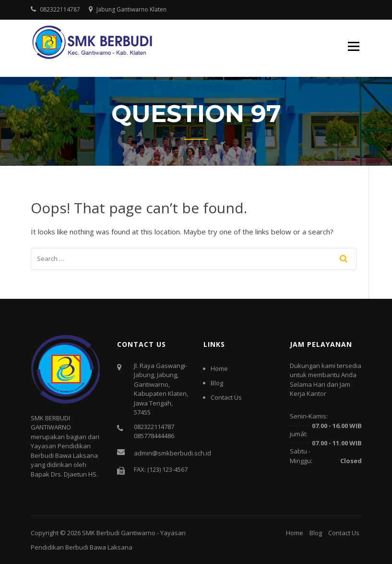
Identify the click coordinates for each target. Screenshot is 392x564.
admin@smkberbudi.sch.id (172, 453)
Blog (217, 383)
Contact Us (226, 397)
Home (219, 368)
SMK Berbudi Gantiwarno (119, 533)
